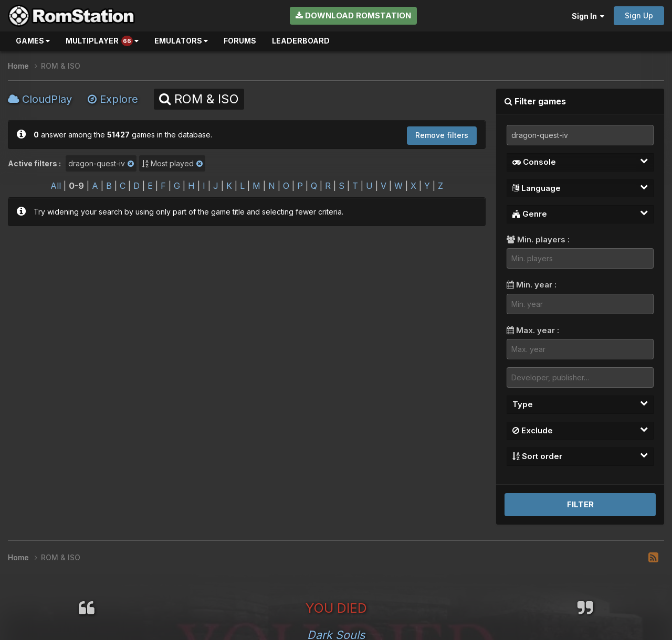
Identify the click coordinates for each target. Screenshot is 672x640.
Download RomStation (353, 15)
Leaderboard (301, 41)
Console (580, 162)
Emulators (181, 41)
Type (580, 404)
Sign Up (639, 15)
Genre (580, 214)
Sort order (580, 456)
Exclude (580, 430)
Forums (240, 41)
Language (580, 188)
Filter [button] (580, 504)
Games (33, 41)
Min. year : (532, 285)
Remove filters (442, 135)
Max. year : (533, 330)
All (56, 186)
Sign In (588, 16)
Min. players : (538, 239)
